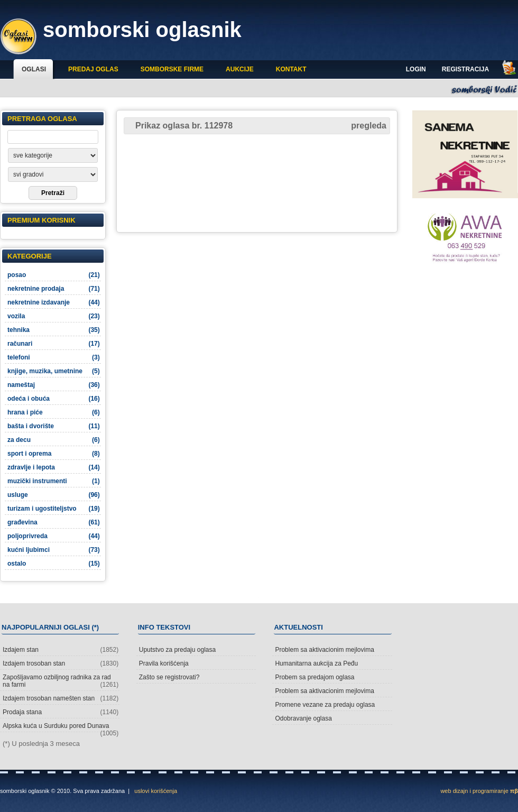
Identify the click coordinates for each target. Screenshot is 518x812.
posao (54, 275)
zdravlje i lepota (54, 467)
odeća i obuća (54, 399)
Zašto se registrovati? (169, 677)
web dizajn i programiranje (479, 791)
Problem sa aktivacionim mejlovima (324, 650)
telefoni (54, 357)
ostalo (54, 564)
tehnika (54, 330)
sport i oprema (54, 454)
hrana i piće (54, 412)
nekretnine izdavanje (54, 302)
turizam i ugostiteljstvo (54, 509)
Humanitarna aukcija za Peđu (316, 663)
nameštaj (54, 385)
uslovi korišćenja (156, 791)
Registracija (465, 69)
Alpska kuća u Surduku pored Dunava (61, 727)
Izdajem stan (61, 650)
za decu (54, 440)
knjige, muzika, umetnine (54, 371)
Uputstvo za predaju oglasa (177, 650)
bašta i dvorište (54, 426)
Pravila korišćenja (164, 663)
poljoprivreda (54, 536)
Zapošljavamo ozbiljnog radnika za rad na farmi (61, 681)
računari (54, 344)
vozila (54, 316)
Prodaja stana (61, 712)
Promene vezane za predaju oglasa (325, 705)
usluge (54, 495)
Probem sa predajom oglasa (314, 677)
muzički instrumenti (54, 481)
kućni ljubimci (54, 550)
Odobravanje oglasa (303, 718)
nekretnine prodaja (54, 289)
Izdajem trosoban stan (61, 663)
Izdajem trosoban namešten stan (61, 698)
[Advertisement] (257, 182)
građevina (54, 522)
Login (416, 69)
